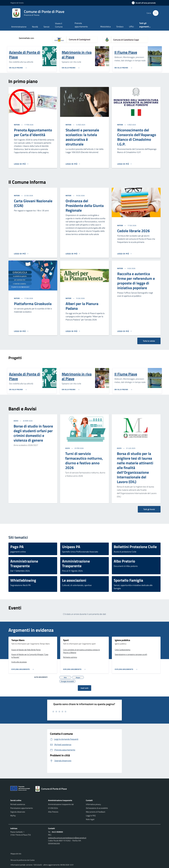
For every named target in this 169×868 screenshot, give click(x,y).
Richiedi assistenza (18, 804)
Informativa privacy (93, 804)
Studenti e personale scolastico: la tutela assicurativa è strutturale (82, 137)
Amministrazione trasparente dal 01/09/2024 (61, 806)
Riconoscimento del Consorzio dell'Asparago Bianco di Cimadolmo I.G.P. (137, 137)
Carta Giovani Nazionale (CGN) (33, 203)
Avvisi (16, 421)
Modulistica (106, 27)
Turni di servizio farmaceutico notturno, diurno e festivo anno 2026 (84, 461)
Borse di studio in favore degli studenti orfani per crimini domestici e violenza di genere (33, 433)
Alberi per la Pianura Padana (82, 306)
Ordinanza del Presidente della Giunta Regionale (85, 206)
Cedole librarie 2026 (133, 231)
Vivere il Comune (59, 25)
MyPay (13, 816)
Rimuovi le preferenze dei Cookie (23, 860)
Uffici (131, 27)
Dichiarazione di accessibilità (97, 808)
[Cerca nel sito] (156, 13)
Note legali (90, 819)
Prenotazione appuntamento (22, 808)
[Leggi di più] (21, 164)
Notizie (17, 125)
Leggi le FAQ (91, 816)
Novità (35, 27)
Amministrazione (19, 27)
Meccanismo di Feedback (96, 812)
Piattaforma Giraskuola (33, 304)
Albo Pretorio (53, 812)
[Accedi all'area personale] (145, 3)
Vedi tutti (84, 688)
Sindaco (120, 27)
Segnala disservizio (18, 812)
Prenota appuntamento (81, 25)
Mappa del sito (16, 854)
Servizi (46, 27)
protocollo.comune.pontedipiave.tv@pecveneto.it (67, 838)
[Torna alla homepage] (52, 789)
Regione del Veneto (17, 3)
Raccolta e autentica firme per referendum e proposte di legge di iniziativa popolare (136, 281)
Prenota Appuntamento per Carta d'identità (33, 132)
